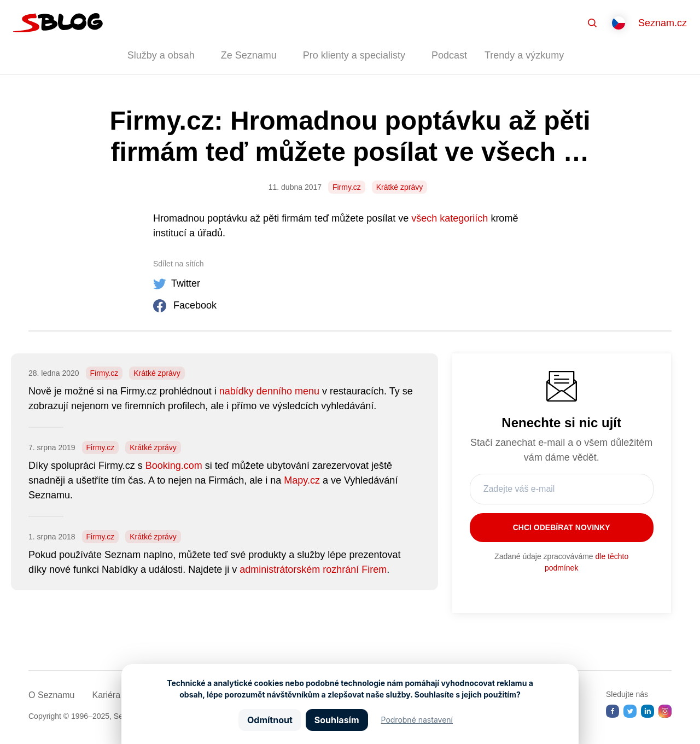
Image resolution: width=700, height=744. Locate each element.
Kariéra (106, 695)
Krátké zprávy (400, 187)
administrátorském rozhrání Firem (313, 569)
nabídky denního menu (269, 391)
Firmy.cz (347, 187)
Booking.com (174, 466)
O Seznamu (51, 695)
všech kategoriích (450, 218)
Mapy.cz (302, 480)
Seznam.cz (663, 23)
